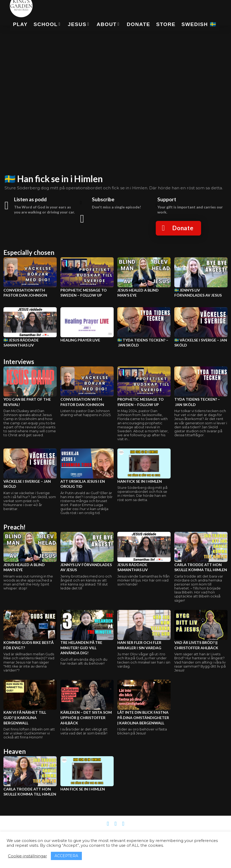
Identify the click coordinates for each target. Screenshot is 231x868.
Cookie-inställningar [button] (27, 856)
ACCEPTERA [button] (66, 856)
